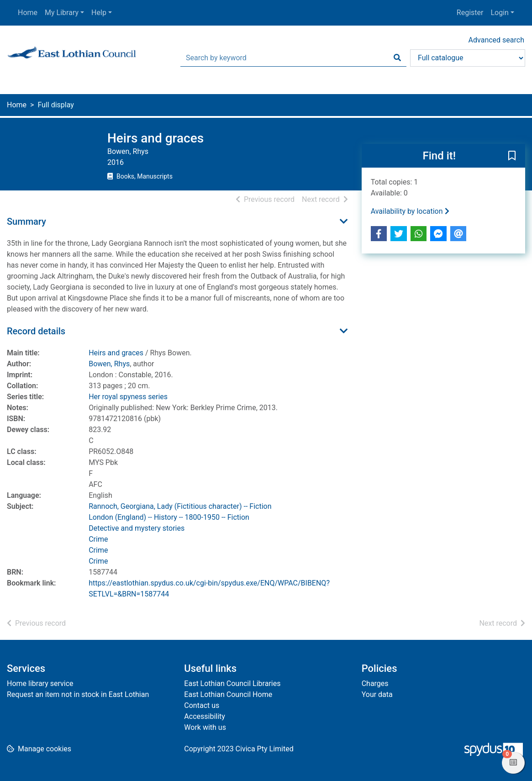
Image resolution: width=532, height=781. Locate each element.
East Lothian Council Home (228, 694)
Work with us (205, 727)
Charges (375, 683)
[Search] (397, 58)
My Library (62, 13)
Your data (377, 694)
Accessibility (205, 716)
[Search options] (468, 58)
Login (499, 13)
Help (99, 13)
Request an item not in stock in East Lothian (78, 694)
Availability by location (410, 211)
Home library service (40, 683)
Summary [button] (26, 222)
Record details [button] (36, 331)
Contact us (202, 705)
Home (28, 13)
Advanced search (496, 40)
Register (470, 13)
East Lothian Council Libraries (232, 683)
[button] (512, 156)
